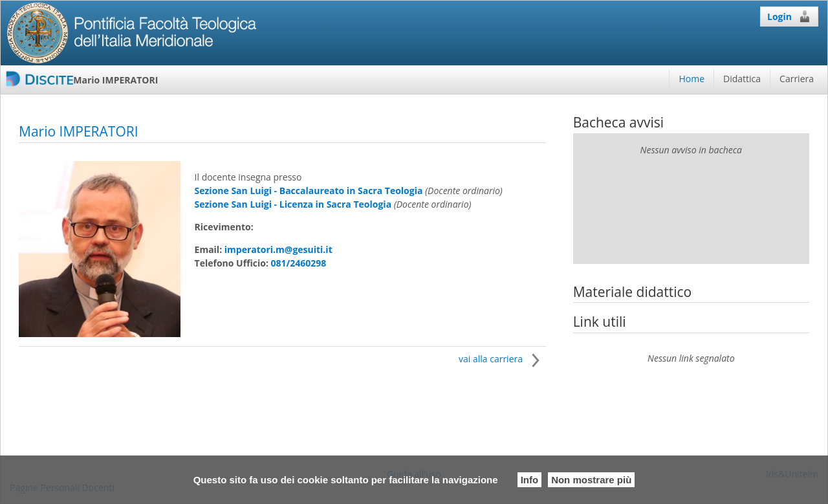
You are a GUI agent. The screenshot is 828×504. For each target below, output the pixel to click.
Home (692, 79)
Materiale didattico (633, 292)
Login (789, 16)
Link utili (600, 322)
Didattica (742, 79)
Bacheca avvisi (618, 122)
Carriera (797, 79)
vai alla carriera (502, 359)
